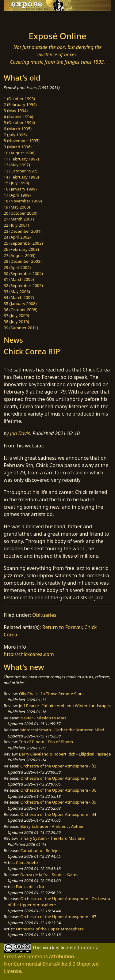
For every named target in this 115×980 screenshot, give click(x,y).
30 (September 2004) (23, 273)
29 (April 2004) (17, 267)
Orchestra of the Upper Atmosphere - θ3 (58, 778)
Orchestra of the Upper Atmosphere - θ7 (58, 917)
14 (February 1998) (21, 177)
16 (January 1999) (20, 189)
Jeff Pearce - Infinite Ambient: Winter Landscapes (65, 706)
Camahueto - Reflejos (40, 850)
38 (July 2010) (16, 322)
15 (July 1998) (16, 183)
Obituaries (44, 615)
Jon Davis (20, 433)
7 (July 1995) (15, 135)
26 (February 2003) (21, 249)
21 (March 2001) (19, 219)
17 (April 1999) (17, 195)
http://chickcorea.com (29, 654)
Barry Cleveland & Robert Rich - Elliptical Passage (65, 754)
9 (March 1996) (18, 147)
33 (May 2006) (17, 292)
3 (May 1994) (16, 111)
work (49, 948)
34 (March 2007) (19, 297)
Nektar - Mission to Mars (43, 718)
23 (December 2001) (23, 231)
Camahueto (27, 862)
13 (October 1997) (21, 171)
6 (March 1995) (18, 129)
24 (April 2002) (17, 237)
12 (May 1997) (17, 165)
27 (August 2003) (19, 255)
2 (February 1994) (20, 104)
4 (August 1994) (18, 117)
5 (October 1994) (19, 123)
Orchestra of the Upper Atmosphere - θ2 (58, 766)
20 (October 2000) (21, 213)
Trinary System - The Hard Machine (52, 838)
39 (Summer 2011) (21, 328)
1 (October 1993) (19, 99)
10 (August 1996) (19, 153)
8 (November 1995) (22, 141)
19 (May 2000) (17, 207)
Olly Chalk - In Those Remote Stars (51, 694)
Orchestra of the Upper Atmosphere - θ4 (58, 814)
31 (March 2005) (19, 279)
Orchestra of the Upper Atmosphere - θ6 (58, 790)
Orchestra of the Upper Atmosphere (50, 929)
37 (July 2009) (16, 315)
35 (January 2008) (20, 303)
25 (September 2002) (23, 243)
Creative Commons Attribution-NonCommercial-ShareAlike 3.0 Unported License (51, 964)
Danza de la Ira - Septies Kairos (49, 875)
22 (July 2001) (16, 225)
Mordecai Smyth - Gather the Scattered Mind (62, 730)
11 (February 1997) (21, 159)
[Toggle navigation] (20, 19)
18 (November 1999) (23, 201)
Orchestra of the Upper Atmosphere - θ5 (58, 802)
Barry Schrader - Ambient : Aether (52, 826)
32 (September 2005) (23, 285)
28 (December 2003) (23, 261)
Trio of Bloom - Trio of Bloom (46, 742)
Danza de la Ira (30, 887)
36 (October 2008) (21, 310)
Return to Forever (62, 627)
